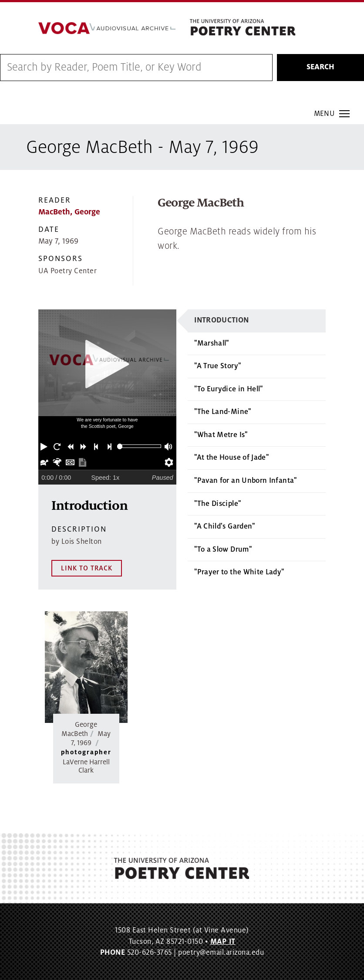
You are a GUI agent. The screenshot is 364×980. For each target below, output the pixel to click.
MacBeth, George (69, 212)
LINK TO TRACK (87, 568)
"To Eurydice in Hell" (229, 389)
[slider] (120, 446)
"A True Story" (217, 366)
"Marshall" (212, 343)
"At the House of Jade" (231, 458)
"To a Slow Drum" (223, 549)
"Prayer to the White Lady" (239, 573)
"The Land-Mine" (222, 412)
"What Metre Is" (221, 435)
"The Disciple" (217, 504)
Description (79, 530)
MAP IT (223, 942)
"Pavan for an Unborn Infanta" (245, 481)
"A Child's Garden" (224, 527)
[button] (45, 446)
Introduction (221, 320)
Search (320, 68)
